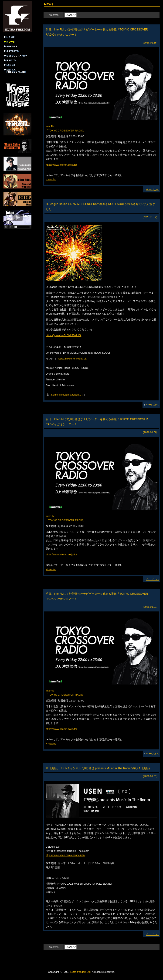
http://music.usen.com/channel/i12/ (65, 855)
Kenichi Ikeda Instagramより (68, 395)
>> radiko (51, 179)
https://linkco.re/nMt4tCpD (72, 359)
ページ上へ (152, 189)
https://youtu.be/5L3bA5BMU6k (64, 335)
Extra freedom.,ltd (80, 972)
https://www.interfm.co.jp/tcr (61, 165)
